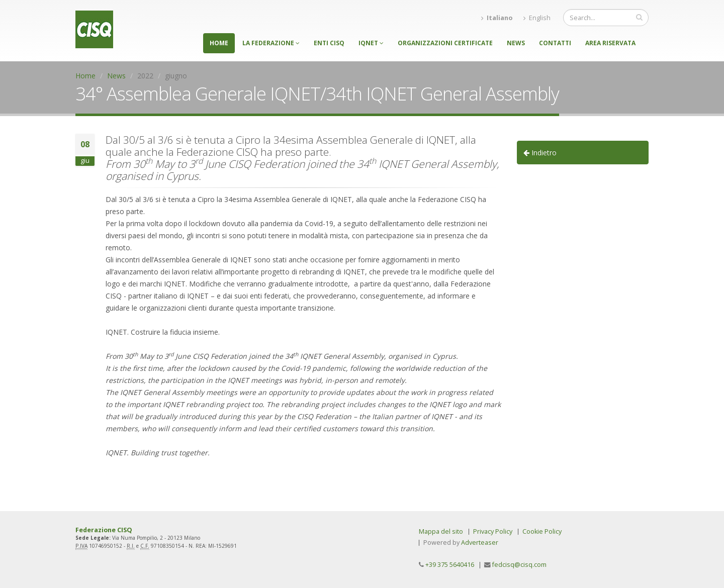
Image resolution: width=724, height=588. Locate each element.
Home (219, 43)
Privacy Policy (493, 531)
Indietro (540, 153)
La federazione (271, 43)
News (516, 43)
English (537, 18)
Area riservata (610, 43)
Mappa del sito (441, 531)
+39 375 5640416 (450, 565)
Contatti (555, 43)
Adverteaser (480, 543)
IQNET (371, 43)
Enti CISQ (329, 43)
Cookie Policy (542, 531)
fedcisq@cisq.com (519, 565)
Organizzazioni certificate (445, 43)
